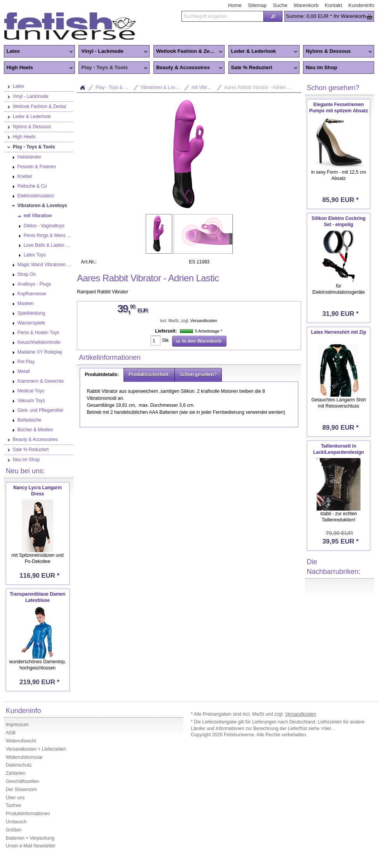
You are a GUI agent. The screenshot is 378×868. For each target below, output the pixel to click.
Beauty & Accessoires (188, 68)
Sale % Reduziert (263, 68)
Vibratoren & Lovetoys (164, 87)
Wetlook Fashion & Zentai (188, 52)
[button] (273, 16)
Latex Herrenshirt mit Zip (338, 332)
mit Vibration (204, 87)
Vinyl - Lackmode (113, 52)
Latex (38, 52)
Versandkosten (204, 321)
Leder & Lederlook (263, 52)
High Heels (38, 68)
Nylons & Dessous (338, 52)
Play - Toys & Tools (113, 68)
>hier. (327, 729)
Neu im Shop (321, 67)
